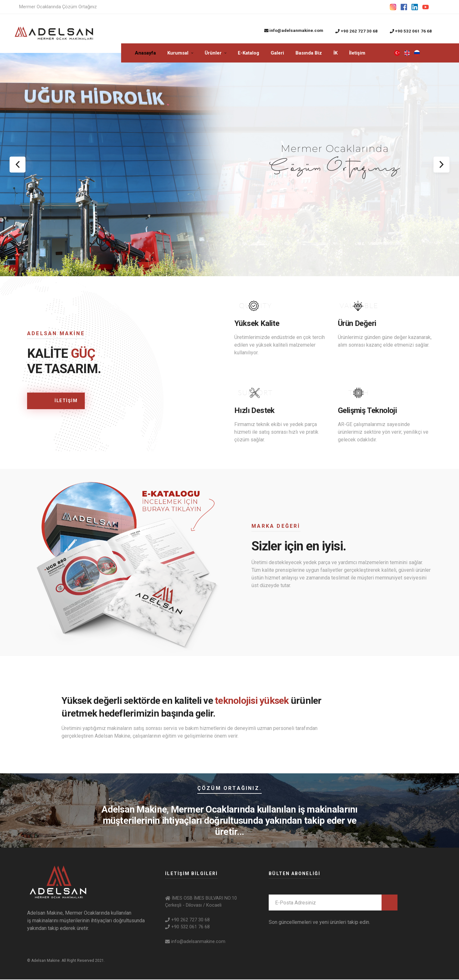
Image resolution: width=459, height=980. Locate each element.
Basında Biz (309, 54)
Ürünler (213, 54)
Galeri (277, 54)
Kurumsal (178, 54)
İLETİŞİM (53, 402)
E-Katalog (248, 54)
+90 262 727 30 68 (356, 31)
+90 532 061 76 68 (411, 31)
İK (335, 54)
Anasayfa (145, 54)
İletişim (357, 54)
